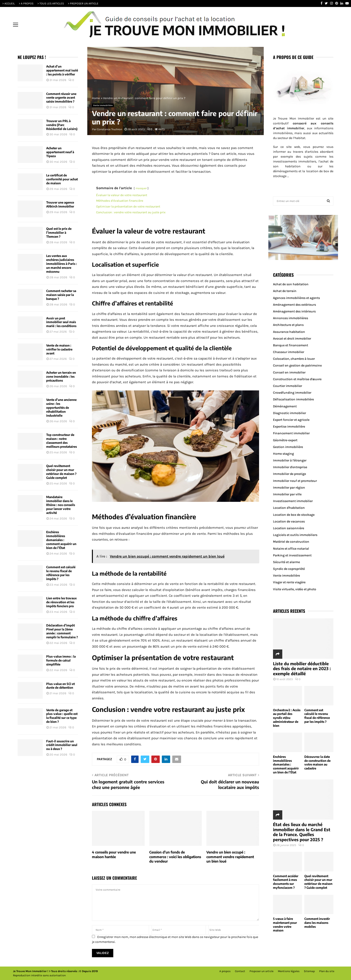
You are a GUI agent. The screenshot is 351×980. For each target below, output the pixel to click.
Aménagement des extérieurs (294, 305)
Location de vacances (289, 521)
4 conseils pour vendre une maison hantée (114, 854)
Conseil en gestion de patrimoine (297, 365)
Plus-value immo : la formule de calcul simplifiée (61, 660)
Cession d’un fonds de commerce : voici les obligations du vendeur (175, 857)
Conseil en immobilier (289, 372)
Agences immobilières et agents (296, 298)
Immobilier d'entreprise (290, 467)
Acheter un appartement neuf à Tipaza (60, 152)
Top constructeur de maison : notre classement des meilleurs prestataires (62, 441)
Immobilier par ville (287, 494)
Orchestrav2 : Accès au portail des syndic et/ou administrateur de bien (287, 718)
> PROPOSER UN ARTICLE (83, 3)
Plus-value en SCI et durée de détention (60, 686)
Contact (240, 971)
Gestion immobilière (288, 447)
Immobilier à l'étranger (290, 460)
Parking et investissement (292, 555)
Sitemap (309, 971)
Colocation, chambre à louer (294, 359)
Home (96, 98)
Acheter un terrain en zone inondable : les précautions (61, 376)
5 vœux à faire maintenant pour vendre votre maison (285, 925)
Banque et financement (291, 345)
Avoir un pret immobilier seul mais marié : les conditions (61, 322)
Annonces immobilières (291, 318)
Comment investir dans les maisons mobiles (317, 923)
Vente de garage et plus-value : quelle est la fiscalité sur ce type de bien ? (62, 716)
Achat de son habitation (291, 284)
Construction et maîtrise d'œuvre (297, 379)
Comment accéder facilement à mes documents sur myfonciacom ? (286, 882)
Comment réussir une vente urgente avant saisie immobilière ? (61, 98)
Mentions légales (289, 971)
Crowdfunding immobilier (292, 393)
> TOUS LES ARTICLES (51, 3)
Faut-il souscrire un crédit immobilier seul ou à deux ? (62, 745)
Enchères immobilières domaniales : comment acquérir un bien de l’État (61, 540)
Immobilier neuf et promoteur (295, 481)
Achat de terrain (285, 291)
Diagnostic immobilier (289, 413)
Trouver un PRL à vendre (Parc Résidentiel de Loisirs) (62, 125)
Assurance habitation (289, 332)
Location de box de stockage (294, 515)
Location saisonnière (289, 528)
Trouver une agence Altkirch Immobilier (60, 204)
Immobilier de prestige (289, 474)
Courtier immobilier (288, 386)
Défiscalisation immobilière (293, 399)
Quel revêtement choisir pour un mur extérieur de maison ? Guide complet (61, 472)
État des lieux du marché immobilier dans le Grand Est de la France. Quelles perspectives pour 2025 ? (302, 832)
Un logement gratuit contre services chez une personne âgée (128, 784)
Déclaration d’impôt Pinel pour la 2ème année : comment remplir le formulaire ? (62, 631)
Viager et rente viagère (289, 582)
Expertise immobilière (289, 427)
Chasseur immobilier (289, 352)
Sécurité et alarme (286, 562)
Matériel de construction (291, 542)
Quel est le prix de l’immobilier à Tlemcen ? (59, 233)
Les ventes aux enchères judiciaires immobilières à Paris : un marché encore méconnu (62, 264)
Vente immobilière (103, 105)
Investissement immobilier (293, 501)
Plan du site (327, 971)
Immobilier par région (289, 488)
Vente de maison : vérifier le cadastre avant (59, 349)
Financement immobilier (291, 433)
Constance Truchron (110, 129)
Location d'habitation (289, 508)
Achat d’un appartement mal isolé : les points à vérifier (62, 70)
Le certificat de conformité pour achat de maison (62, 179)
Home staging (283, 454)
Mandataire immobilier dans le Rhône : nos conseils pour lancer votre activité (61, 505)
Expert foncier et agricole (291, 420)
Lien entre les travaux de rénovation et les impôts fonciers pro (61, 602)
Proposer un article (262, 971)
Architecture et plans (288, 325)
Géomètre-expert (285, 440)
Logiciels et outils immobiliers (295, 535)
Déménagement (285, 406)
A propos (225, 971)
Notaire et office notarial (291, 549)
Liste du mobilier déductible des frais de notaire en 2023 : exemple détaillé (302, 668)
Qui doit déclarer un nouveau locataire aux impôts (230, 784)
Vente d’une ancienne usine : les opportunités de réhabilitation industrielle (61, 408)
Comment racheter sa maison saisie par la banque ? (61, 295)
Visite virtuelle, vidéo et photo (295, 589)
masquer (141, 188)
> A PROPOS (26, 3)
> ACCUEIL (9, 3)
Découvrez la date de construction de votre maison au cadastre (317, 763)
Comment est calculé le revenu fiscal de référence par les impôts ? (61, 573)
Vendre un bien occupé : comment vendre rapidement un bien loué (230, 857)
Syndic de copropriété (289, 569)
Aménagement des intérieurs (294, 311)
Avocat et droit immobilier (292, 339)
